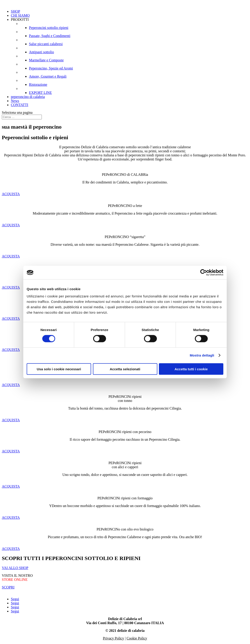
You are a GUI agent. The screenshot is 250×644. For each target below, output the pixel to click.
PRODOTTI (20, 20)
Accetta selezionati (125, 369)
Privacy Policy (113, 638)
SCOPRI (8, 587)
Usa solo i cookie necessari (59, 369)
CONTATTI (20, 105)
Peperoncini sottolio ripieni (49, 28)
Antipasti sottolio (41, 52)
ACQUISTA (11, 194)
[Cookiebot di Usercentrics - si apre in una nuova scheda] (204, 273)
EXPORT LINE (40, 93)
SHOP (15, 11)
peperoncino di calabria (28, 97)
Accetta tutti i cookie (191, 369)
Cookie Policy (137, 638)
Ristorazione (38, 85)
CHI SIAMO (20, 15)
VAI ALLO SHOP (15, 568)
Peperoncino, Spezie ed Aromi (51, 68)
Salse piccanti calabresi (46, 44)
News (15, 101)
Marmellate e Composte (46, 60)
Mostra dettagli (202, 355)
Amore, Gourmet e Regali (48, 76)
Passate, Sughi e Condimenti (50, 36)
